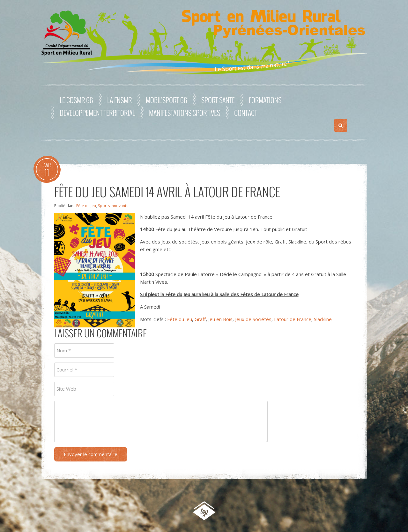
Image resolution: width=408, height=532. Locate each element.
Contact (246, 113)
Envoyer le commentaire (91, 454)
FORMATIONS (265, 100)
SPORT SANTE (218, 100)
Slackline (323, 319)
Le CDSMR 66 (76, 100)
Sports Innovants (113, 206)
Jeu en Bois (220, 319)
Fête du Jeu (86, 206)
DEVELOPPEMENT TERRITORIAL (97, 113)
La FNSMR (119, 100)
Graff (200, 319)
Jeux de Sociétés (253, 319)
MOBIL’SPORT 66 (167, 100)
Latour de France (293, 319)
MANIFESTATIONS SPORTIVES (185, 113)
